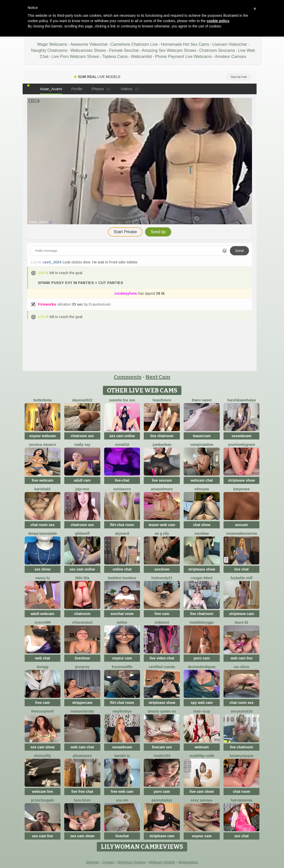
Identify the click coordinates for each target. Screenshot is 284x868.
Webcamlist (141, 57)
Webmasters (188, 862)
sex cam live (43, 836)
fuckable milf (242, 578)
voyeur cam (122, 658)
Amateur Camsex (231, 57)
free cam (162, 614)
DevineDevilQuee (202, 667)
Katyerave (241, 489)
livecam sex (162, 747)
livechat (122, 836)
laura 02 (241, 622)
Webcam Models (162, 862)
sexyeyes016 (242, 711)
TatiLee (122, 622)
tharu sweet (202, 400)
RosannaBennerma (241, 533)
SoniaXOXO (122, 489)
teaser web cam (162, 525)
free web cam (122, 792)
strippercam (82, 703)
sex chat (242, 836)
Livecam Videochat (230, 44)
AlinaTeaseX (82, 756)
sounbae (202, 533)
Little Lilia (82, 578)
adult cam (82, 480)
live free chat (82, 792)
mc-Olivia (241, 667)
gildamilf (82, 533)
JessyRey (82, 667)
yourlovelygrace (241, 445)
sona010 (122, 445)
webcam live (43, 792)
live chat (242, 569)
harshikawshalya (242, 400)
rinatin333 (162, 756)
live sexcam (162, 480)
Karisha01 (43, 489)
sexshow (162, 569)
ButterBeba (42, 400)
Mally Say (82, 445)
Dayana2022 (82, 400)
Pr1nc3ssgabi (42, 800)
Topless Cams (115, 57)
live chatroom (162, 436)
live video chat (162, 658)
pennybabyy (162, 800)
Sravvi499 (42, 622)
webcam (202, 747)
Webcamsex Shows (88, 50)
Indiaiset (162, 622)
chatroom (82, 614)
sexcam (241, 525)
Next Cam (158, 377)
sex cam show (43, 747)
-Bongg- (42, 667)
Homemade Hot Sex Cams (185, 44)
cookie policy (218, 21)
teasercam (202, 436)
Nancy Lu (43, 578)
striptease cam (242, 614)
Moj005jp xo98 (202, 756)
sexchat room (122, 614)
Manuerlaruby (82, 711)
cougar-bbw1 (202, 578)
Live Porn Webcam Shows (75, 57)
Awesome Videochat (89, 44)
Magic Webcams (52, 44)
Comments (128, 377)
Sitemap (92, 862)
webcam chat (202, 480)
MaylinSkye (122, 711)
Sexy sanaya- (202, 800)
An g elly (162, 533)
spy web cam (202, 703)
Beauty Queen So (162, 711)
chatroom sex (82, 436)
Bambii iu (122, 756)
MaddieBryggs (202, 622)
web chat (42, 658)
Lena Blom (82, 800)
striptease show (242, 480)
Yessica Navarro (42, 445)
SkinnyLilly (42, 756)
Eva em (122, 800)
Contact (108, 862)
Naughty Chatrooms (49, 50)
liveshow (82, 658)
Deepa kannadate (43, 533)
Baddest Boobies (122, 578)
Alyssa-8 (122, 533)
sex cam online (122, 436)
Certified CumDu (162, 667)
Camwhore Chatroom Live (134, 44)
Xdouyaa (202, 489)
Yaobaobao (162, 445)
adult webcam (43, 614)
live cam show (202, 792)
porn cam (202, 658)
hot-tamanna (242, 800)
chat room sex (43, 525)
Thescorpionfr (42, 711)
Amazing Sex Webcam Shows (169, 50)
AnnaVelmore (162, 489)
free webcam (43, 480)
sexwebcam (241, 436)
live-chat (122, 480)
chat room (242, 792)
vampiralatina (202, 445)
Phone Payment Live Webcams (183, 57)
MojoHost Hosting (131, 862)
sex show (43, 569)
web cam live (241, 658)
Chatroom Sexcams (217, 50)
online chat (122, 569)
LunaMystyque (242, 756)
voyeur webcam (43, 436)
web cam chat (82, 747)
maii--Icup (202, 711)
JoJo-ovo (82, 489)
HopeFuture (162, 400)
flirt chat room (122, 525)
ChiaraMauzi (82, 622)
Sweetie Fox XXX (122, 400)
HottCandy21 (162, 578)
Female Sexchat (124, 50)
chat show (202, 525)
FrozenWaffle (122, 667)
